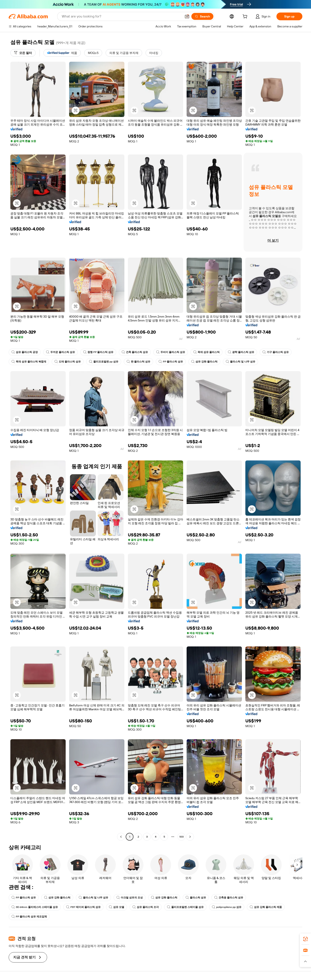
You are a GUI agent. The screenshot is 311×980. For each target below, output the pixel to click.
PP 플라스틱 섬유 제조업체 (29, 917)
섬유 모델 (117, 907)
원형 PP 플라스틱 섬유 (98, 352)
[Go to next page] (190, 837)
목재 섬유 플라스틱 (206, 352)
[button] (187, 16)
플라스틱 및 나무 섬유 (240, 362)
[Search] (202, 16)
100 (182, 837)
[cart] (246, 17)
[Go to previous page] (121, 837)
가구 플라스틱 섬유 (276, 352)
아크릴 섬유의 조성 (130, 898)
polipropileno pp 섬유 (227, 907)
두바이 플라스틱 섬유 (171, 352)
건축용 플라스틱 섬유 (229, 898)
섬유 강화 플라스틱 (204, 362)
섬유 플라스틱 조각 (146, 907)
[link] (305, 939)
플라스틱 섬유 (196, 898)
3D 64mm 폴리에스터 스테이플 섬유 (35, 907)
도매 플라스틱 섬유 (68, 362)
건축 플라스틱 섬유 (135, 352)
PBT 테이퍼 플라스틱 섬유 (83, 907)
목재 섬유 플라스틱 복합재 (29, 362)
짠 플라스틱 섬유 (138, 362)
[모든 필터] (23, 53)
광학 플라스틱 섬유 (241, 352)
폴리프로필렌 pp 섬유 (104, 362)
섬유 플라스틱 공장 (25, 352)
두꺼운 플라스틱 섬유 (60, 352)
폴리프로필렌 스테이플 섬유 (185, 907)
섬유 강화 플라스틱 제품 (266, 907)
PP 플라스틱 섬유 (171, 362)
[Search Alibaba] (121, 16)
